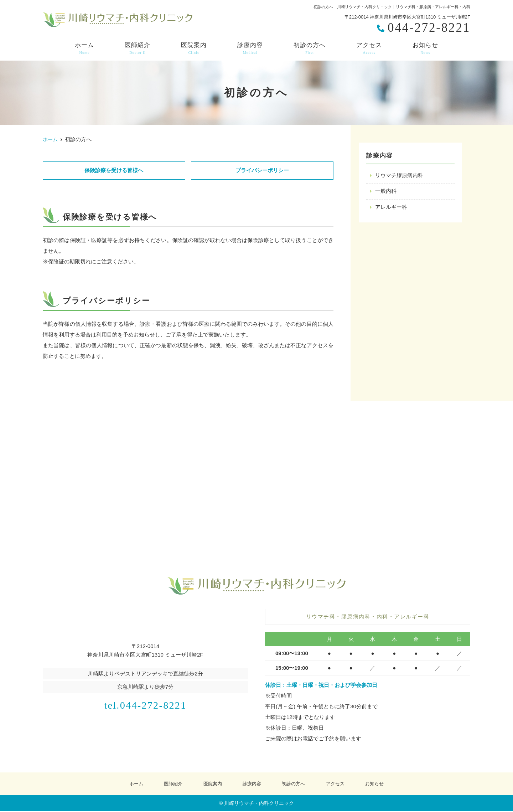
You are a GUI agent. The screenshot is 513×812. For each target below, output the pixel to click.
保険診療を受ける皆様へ (114, 171)
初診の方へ (310, 48)
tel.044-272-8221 (145, 704)
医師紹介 (138, 48)
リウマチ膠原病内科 (399, 176)
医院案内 (194, 48)
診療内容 (250, 48)
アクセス (369, 48)
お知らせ (425, 48)
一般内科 (386, 192)
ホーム (84, 48)
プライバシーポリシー (262, 171)
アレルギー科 (391, 208)
